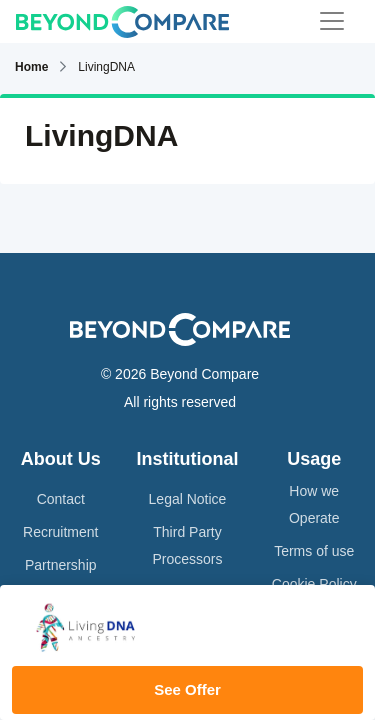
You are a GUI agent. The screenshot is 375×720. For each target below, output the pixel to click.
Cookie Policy (314, 584)
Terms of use (314, 551)
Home (31, 67)
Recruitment (60, 532)
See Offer (187, 689)
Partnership (61, 565)
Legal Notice (188, 499)
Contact (61, 499)
